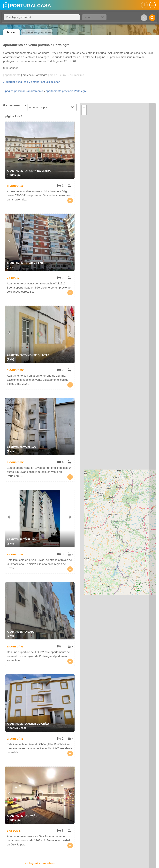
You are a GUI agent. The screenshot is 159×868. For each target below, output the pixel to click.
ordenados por (38, 107)
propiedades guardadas (37, 32)
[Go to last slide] (9, 149)
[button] (84, 108)
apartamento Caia (40, 624)
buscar (11, 32)
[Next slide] (70, 149)
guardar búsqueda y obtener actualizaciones (33, 82)
